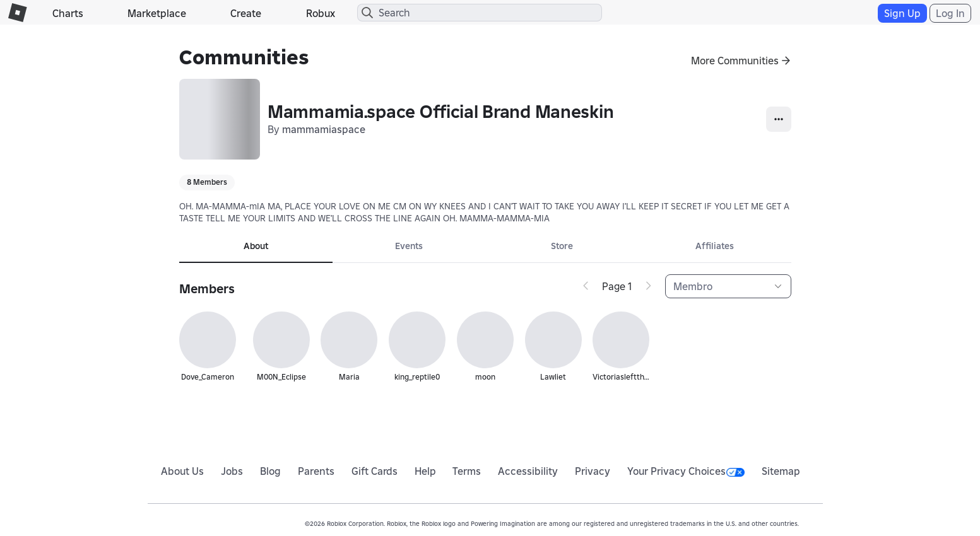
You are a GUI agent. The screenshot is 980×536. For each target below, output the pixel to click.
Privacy (593, 471)
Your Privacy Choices (686, 471)
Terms (467, 471)
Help (425, 471)
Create (246, 13)
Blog (270, 471)
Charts (68, 13)
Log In (950, 13)
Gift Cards (375, 471)
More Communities (735, 61)
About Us (182, 471)
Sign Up (902, 13)
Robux (321, 13)
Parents (316, 471)
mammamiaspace (324, 129)
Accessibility (528, 471)
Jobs (232, 471)
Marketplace (157, 13)
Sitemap (781, 471)
